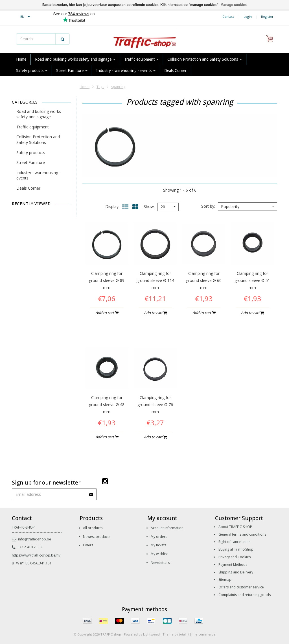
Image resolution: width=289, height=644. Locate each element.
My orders (159, 537)
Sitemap (225, 580)
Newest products (97, 537)
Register (267, 17)
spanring (118, 87)
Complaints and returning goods (245, 595)
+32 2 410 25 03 (27, 547)
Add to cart (107, 313)
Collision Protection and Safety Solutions (205, 59)
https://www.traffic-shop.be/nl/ (36, 555)
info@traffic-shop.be (31, 539)
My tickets (158, 545)
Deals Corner (175, 71)
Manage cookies (234, 5)
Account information (167, 528)
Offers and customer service (241, 587)
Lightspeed (151, 634)
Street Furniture (72, 71)
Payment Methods (233, 565)
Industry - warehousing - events (126, 71)
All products (93, 528)
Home (21, 59)
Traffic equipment (141, 59)
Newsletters (160, 563)
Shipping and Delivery (236, 572)
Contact (228, 17)
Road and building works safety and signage (75, 59)
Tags (100, 87)
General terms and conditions (242, 534)
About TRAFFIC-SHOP (235, 527)
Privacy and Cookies (235, 557)
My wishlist (159, 554)
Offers (88, 545)
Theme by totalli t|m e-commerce (189, 634)
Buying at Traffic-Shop (236, 549)
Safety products (32, 71)
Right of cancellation (235, 542)
